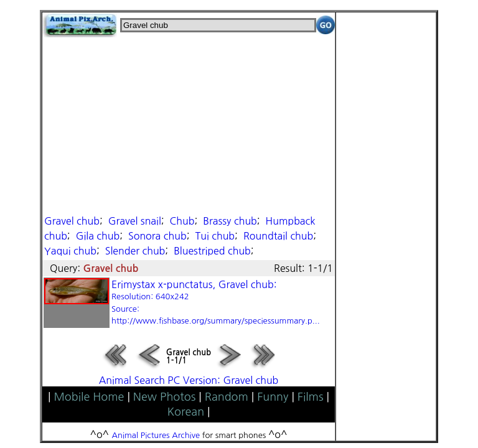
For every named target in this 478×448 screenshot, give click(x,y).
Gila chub (98, 236)
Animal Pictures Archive (156, 435)
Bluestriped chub (212, 251)
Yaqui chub (70, 251)
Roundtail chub (278, 236)
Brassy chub (230, 221)
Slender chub (135, 251)
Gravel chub (72, 221)
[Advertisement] (189, 124)
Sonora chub (157, 236)
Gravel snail (135, 221)
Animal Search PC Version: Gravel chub (189, 380)
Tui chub (215, 236)
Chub (182, 221)
